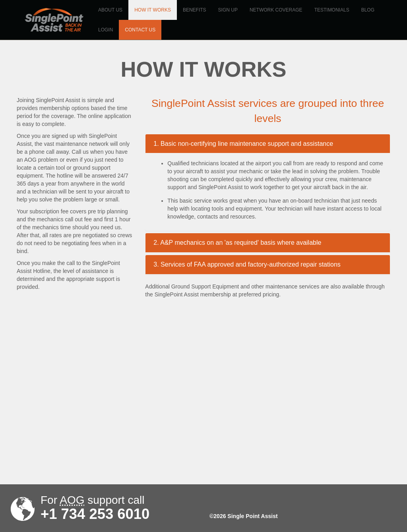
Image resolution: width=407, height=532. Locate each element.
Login (106, 30)
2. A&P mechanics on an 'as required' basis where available (237, 243)
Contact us (140, 30)
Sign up (228, 10)
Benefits (195, 10)
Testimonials (332, 10)
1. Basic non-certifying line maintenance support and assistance (243, 144)
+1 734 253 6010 (95, 514)
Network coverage (276, 10)
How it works (153, 10)
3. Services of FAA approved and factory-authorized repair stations (247, 264)
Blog (368, 10)
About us (110, 10)
